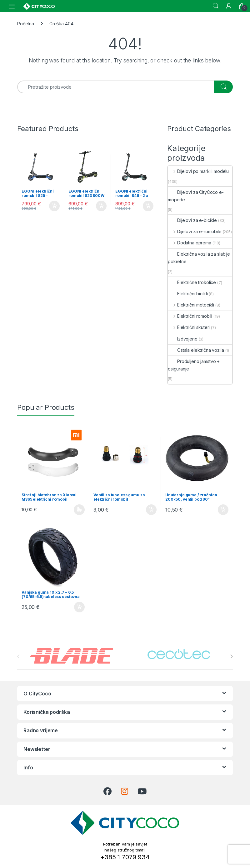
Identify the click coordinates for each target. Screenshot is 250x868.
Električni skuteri (189, 327)
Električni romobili (190, 316)
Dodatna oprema (190, 243)
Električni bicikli (188, 294)
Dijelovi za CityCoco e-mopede (196, 196)
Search (216, 6)
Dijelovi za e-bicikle (192, 220)
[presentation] (231, 656)
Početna (26, 24)
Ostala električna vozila (196, 350)
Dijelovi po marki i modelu (198, 171)
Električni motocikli (191, 305)
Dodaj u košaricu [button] (54, 206)
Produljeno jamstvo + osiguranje (194, 365)
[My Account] (229, 6)
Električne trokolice (192, 282)
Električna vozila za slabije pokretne (199, 258)
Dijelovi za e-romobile (195, 231)
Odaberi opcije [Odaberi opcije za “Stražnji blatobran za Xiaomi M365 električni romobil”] (79, 510)
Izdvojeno (183, 339)
